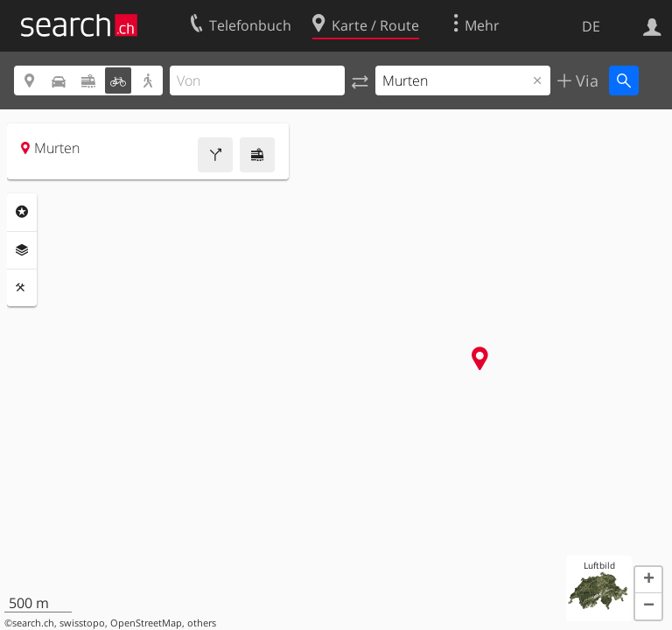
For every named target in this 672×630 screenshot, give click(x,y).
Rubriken (22, 212)
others (202, 623)
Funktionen (22, 288)
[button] (648, 580)
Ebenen (22, 250)
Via (585, 80)
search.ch (33, 623)
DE (591, 26)
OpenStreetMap (146, 623)
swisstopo (82, 623)
